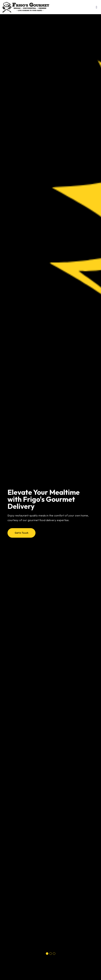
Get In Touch (21, 533)
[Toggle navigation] (96, 8)
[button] (47, 954)
